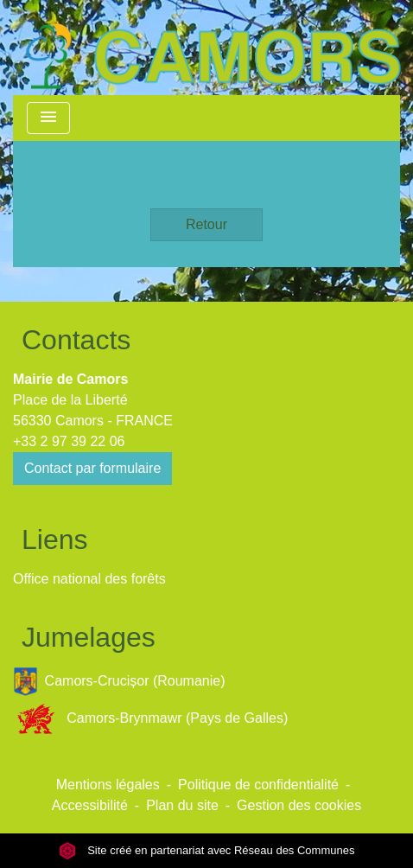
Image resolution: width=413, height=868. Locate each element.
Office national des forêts (89, 579)
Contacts (76, 340)
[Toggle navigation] (48, 118)
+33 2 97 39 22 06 (69, 441)
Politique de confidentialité (258, 785)
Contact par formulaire (92, 468)
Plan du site (182, 805)
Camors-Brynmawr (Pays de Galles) (150, 719)
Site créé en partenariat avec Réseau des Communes (207, 850)
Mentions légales (108, 785)
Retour (206, 224)
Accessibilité (90, 805)
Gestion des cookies (299, 805)
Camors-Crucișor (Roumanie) (119, 682)
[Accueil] (213, 48)
